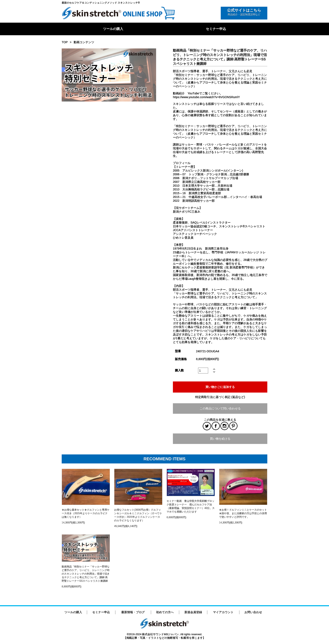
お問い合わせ (253, 612)
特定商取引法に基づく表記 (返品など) (220, 397)
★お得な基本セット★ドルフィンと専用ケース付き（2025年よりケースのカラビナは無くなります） (86, 513)
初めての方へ (165, 612)
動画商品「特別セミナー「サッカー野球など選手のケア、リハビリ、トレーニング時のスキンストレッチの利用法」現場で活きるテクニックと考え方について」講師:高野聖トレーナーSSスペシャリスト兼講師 (86, 574)
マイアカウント (223, 612)
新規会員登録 (193, 612)
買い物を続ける (220, 439)
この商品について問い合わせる (220, 409)
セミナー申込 (216, 29)
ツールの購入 (113, 29)
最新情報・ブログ (133, 612)
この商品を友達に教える (220, 420)
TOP (65, 42)
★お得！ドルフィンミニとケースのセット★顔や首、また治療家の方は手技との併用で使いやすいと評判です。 (243, 513)
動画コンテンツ (84, 42)
